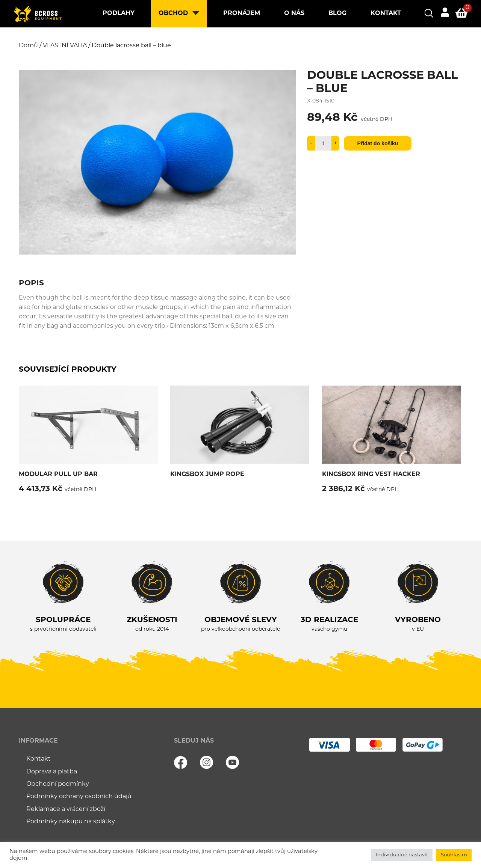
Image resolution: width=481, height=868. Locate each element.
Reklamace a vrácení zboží (66, 809)
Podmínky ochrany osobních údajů (79, 797)
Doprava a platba (52, 772)
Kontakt (386, 14)
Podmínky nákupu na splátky (71, 822)
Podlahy (119, 14)
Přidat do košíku (378, 143)
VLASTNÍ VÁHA (65, 46)
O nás (294, 14)
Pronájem (242, 14)
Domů (28, 46)
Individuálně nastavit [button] (402, 855)
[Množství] (323, 143)
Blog (337, 14)
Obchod (173, 14)
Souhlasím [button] (454, 855)
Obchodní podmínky (58, 784)
